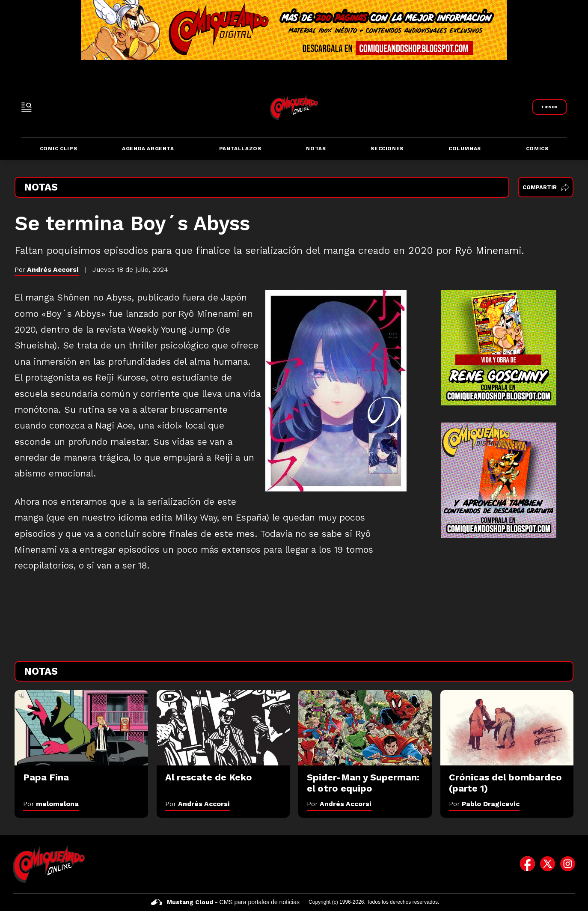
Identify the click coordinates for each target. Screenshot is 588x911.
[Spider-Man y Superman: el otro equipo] (365, 728)
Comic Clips (59, 149)
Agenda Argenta (148, 149)
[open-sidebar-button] (27, 107)
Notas (316, 149)
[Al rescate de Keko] (223, 728)
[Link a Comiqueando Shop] (549, 107)
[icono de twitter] (548, 864)
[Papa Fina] (81, 728)
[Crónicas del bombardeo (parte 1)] (507, 728)
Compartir (546, 187)
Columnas (465, 149)
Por (51, 804)
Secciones (387, 149)
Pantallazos (240, 149)
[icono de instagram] (568, 864)
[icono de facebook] (527, 864)
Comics (537, 149)
